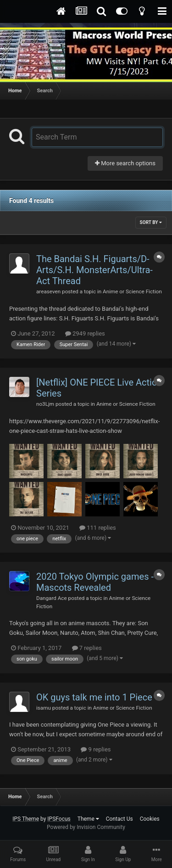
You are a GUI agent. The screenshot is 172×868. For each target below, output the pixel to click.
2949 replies (85, 333)
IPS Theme (26, 819)
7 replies (87, 648)
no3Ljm (45, 404)
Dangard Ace (52, 598)
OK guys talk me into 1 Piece (94, 697)
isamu (44, 708)
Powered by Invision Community (86, 827)
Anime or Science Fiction (132, 291)
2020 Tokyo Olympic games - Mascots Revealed (95, 582)
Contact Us (119, 819)
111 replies (98, 528)
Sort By (151, 222)
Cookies (150, 819)
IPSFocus (59, 819)
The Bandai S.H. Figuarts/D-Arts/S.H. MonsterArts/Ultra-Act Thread (94, 270)
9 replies (96, 749)
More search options (125, 163)
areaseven (48, 291)
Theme (88, 819)
